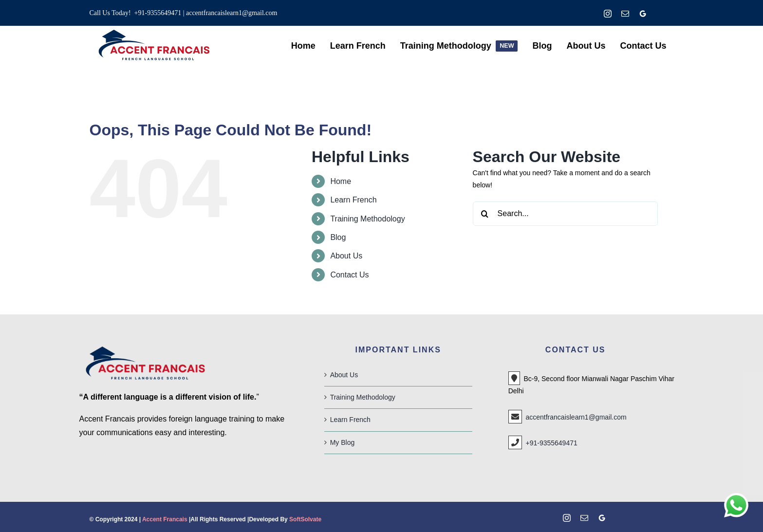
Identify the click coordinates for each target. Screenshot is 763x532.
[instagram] (608, 14)
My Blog (343, 442)
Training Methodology (367, 219)
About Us (346, 256)
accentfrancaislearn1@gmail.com (232, 13)
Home (341, 181)
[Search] (485, 214)
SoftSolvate (305, 519)
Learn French (353, 200)
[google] (643, 14)
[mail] (625, 14)
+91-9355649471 (158, 13)
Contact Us (349, 275)
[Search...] (565, 214)
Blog (338, 237)
